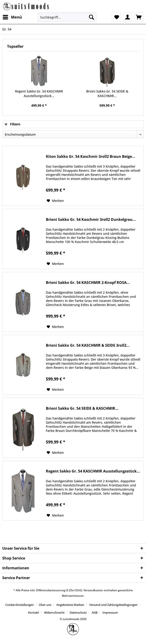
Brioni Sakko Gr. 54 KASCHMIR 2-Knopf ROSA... (88, 283)
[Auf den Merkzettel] (55, 201)
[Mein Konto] (128, 17)
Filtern (13, 124)
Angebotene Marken (70, 605)
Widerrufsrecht (54, 612)
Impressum (110, 612)
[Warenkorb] (139, 17)
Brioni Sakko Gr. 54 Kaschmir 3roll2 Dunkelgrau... (91, 220)
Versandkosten (93, 590)
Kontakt (34, 612)
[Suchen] (91, 17)
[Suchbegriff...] (67, 17)
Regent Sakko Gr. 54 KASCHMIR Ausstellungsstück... (39, 94)
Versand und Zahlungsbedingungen (113, 605)
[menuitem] (12, 17)
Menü (12, 17)
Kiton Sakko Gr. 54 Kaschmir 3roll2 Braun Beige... (91, 157)
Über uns (45, 605)
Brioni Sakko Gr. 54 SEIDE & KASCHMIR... (107, 94)
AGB (95, 612)
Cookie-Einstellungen (20, 605)
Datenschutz (78, 612)
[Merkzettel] (116, 17)
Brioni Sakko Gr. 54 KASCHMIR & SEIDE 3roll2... (88, 345)
